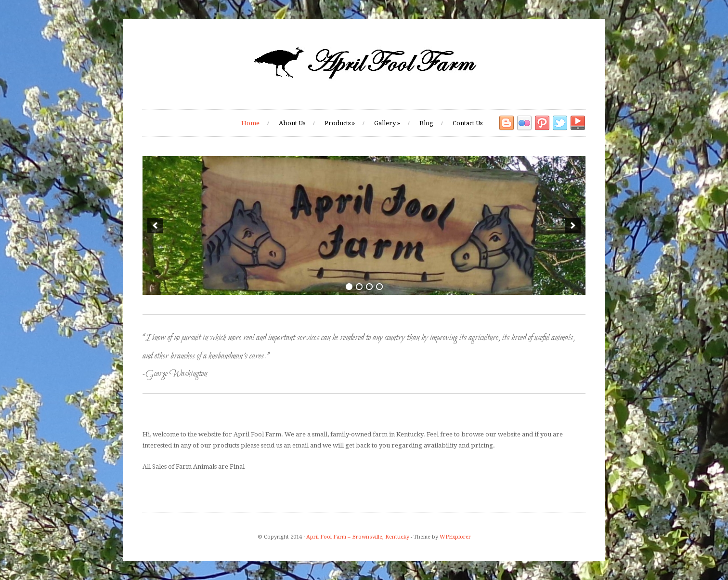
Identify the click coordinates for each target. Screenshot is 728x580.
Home (250, 123)
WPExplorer (455, 537)
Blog (426, 123)
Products (340, 123)
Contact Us (468, 123)
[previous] (155, 225)
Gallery (387, 123)
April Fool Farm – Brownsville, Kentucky (358, 537)
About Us (292, 123)
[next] (573, 225)
